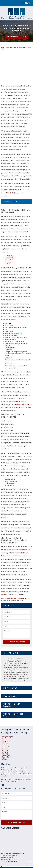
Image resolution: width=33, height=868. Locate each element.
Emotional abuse (10, 244)
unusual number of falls (14, 320)
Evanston (5, 731)
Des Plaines (6, 730)
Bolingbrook (6, 727)
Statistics (4, 291)
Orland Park (6, 742)
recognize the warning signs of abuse (20, 264)
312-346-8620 (10, 179)
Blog (30, 856)
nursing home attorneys (23, 170)
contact (25, 569)
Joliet (4, 736)
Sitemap (16, 860)
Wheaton (5, 746)
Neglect (7, 251)
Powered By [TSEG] (16, 865)
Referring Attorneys (16, 858)
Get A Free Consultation (16, 37)
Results (22, 856)
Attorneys (9, 856)
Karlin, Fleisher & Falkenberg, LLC (19, 585)
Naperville (5, 738)
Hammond (5, 734)
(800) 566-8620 (12, 848)
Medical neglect (10, 466)
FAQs (4, 858)
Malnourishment (10, 334)
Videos (26, 856)
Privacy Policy (27, 858)
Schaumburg (6, 744)
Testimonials (15, 856)
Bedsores (8, 310)
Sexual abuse (9, 246)
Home (4, 856)
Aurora (4, 725)
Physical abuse (10, 242)
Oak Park (5, 740)
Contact (8, 858)
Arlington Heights (8, 723)
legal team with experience (23, 391)
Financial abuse (10, 249)
